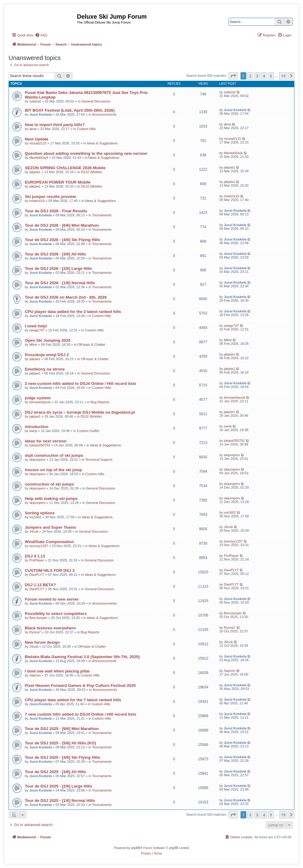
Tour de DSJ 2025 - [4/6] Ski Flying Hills (62, 757)
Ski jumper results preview (50, 197)
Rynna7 (35, 632)
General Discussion (96, 101)
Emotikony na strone (45, 369)
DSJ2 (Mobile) (92, 172)
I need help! (36, 326)
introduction (37, 427)
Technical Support (99, 460)
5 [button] (271, 76)
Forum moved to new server (52, 599)
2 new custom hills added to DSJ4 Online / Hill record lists (80, 384)
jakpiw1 (35, 172)
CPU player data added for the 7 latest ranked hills (73, 700)
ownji (33, 431)
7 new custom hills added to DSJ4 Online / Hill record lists (80, 714)
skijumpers (38, 460)
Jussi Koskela (41, 114)
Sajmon (35, 675)
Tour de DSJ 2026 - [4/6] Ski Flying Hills (62, 240)
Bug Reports (100, 402)
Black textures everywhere (50, 628)
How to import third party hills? (55, 125)
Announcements (104, 114)
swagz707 (37, 330)
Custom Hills (86, 129)
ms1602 (35, 517)
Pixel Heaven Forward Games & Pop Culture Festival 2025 (80, 685)
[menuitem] (41, 35)
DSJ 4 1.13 (35, 556)
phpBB (136, 848)
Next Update (37, 139)
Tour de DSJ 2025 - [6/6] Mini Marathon (62, 729)
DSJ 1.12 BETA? (40, 585)
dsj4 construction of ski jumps (54, 455)
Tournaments (102, 215)
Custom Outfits (88, 431)
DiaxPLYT (37, 575)
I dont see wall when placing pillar (57, 671)
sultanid (35, 101)
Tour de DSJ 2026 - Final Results (56, 211)
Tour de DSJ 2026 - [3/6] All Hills (55, 254)
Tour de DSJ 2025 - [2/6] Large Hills (59, 786)
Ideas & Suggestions (102, 143)
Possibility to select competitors (56, 614)
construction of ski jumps (49, 484)
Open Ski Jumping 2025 (48, 340)
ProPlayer (37, 560)
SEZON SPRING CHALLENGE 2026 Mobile (65, 168)
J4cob (34, 531)
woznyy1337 (39, 546)
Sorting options (40, 513)
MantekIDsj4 (39, 158)
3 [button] (257, 76)
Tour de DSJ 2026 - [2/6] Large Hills (59, 268)
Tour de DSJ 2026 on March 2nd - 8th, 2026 (66, 297)
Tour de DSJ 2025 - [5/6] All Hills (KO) (60, 743)
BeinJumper (38, 618)
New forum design (42, 642)
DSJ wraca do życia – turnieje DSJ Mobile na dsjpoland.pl (80, 412)
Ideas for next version (46, 441)
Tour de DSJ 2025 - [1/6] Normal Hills (60, 801)
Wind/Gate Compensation (49, 542)
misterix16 (37, 201)
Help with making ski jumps (51, 499)
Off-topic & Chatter (91, 345)
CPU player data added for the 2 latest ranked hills (73, 312)
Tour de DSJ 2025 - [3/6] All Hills (55, 772)
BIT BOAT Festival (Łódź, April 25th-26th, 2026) (70, 110)
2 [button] (250, 76)
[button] (233, 76)
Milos (33, 345)
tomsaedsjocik (40, 402)
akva (33, 129)
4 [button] (264, 76)
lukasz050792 (40, 445)
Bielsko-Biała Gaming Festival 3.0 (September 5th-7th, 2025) (82, 657)
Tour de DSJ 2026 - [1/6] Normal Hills (60, 283)
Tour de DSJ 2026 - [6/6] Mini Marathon (62, 225)
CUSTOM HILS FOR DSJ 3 (50, 570)
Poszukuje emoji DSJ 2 (47, 355)
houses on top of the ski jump (53, 470)
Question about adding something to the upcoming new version (86, 153)
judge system (38, 398)
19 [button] (283, 76)
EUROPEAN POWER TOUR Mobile (58, 182)
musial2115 (38, 143)
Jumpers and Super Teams (51, 527)
